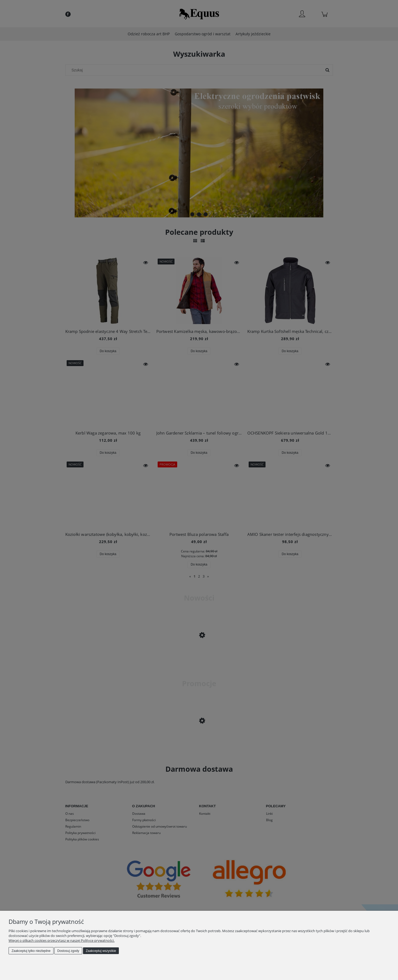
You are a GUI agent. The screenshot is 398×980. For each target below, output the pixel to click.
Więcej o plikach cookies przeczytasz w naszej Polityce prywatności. (62, 940)
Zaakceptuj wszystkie (101, 951)
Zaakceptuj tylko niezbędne (31, 951)
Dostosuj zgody (68, 951)
